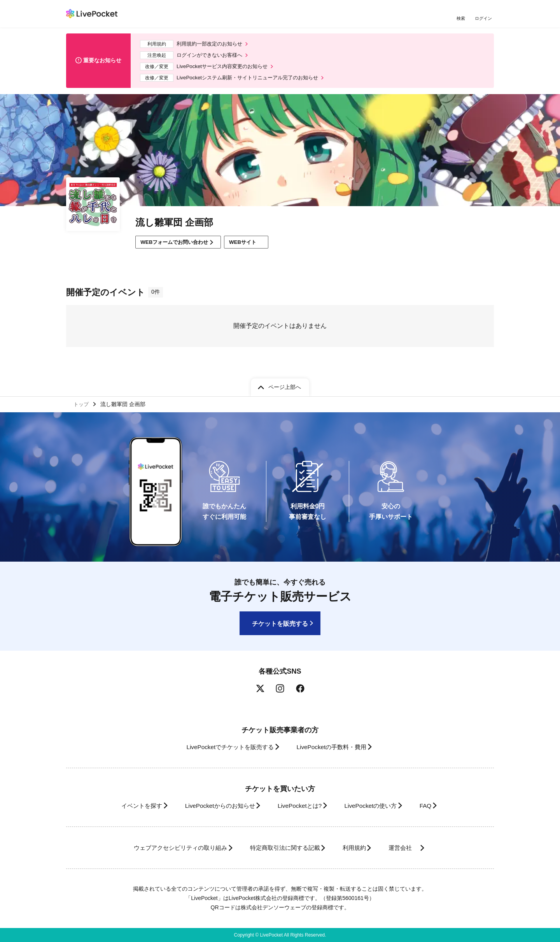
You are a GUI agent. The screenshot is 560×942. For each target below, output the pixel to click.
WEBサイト (256, 247)
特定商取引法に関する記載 (282, 848)
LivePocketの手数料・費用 (334, 747)
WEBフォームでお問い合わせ (178, 247)
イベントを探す (128, 806)
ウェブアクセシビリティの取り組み (169, 848)
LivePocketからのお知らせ (213, 806)
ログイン (484, 18)
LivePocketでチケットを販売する (224, 747)
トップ (82, 403)
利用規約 (359, 848)
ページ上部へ (285, 385)
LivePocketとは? (299, 806)
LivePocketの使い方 (377, 806)
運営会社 (414, 848)
